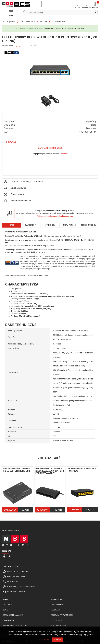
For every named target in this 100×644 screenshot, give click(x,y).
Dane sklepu (57, 605)
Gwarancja (8, 620)
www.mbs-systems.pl (18, 572)
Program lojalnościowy (15, 625)
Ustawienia (44, 640)
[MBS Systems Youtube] (9, 556)
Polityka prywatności (62, 615)
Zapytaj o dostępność (50, 148)
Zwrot (6, 610)
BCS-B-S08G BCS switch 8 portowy (82, 470)
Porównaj (10, 142)
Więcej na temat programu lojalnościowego (55, 216)
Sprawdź (64, 154)
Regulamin (56, 610)
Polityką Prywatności (75, 632)
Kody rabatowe (58, 625)
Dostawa (7, 605)
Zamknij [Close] (57, 640)
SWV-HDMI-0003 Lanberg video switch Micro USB (17, 470)
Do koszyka (10, 510)
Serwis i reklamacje (13, 615)
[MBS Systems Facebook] (4, 556)
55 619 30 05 (12, 582)
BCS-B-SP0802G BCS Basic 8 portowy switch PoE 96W (61, 29)
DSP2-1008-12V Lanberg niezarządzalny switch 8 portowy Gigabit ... (50, 471)
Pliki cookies (57, 620)
